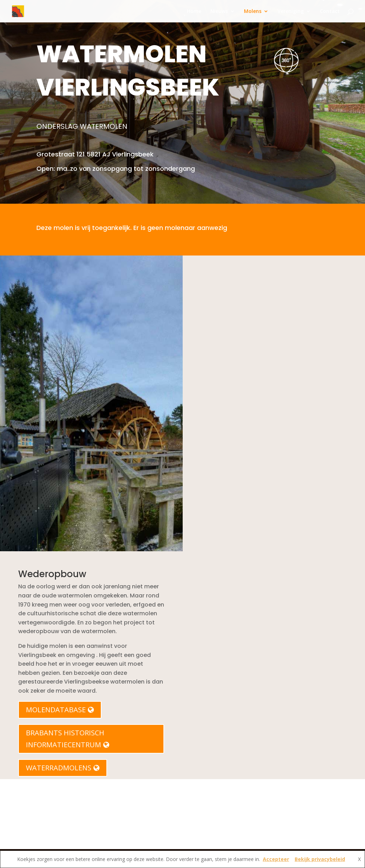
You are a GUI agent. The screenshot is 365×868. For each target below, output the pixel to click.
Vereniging (291, 12)
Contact (330, 12)
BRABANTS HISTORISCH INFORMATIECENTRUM (68, 739)
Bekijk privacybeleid (320, 859)
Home (194, 12)
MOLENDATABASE (60, 710)
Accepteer (276, 859)
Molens (253, 12)
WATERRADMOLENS (63, 768)
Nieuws (219, 12)
